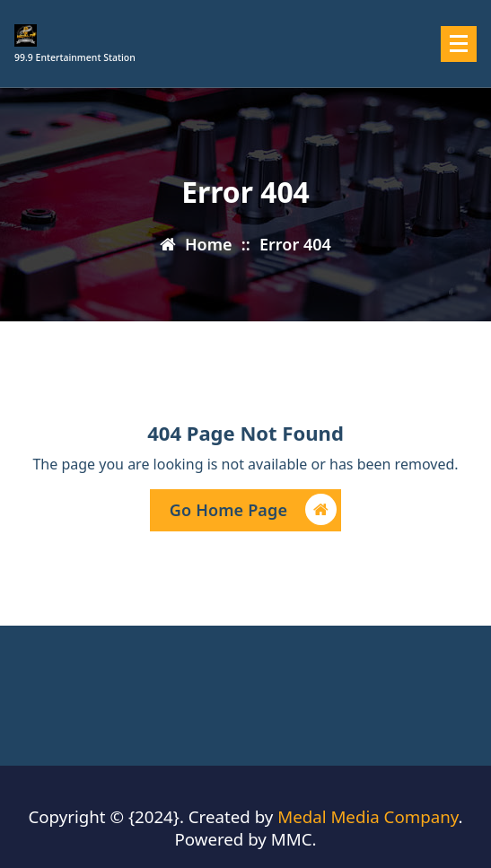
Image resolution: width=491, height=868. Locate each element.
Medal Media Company (368, 816)
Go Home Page (253, 512)
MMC (292, 839)
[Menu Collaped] (459, 44)
